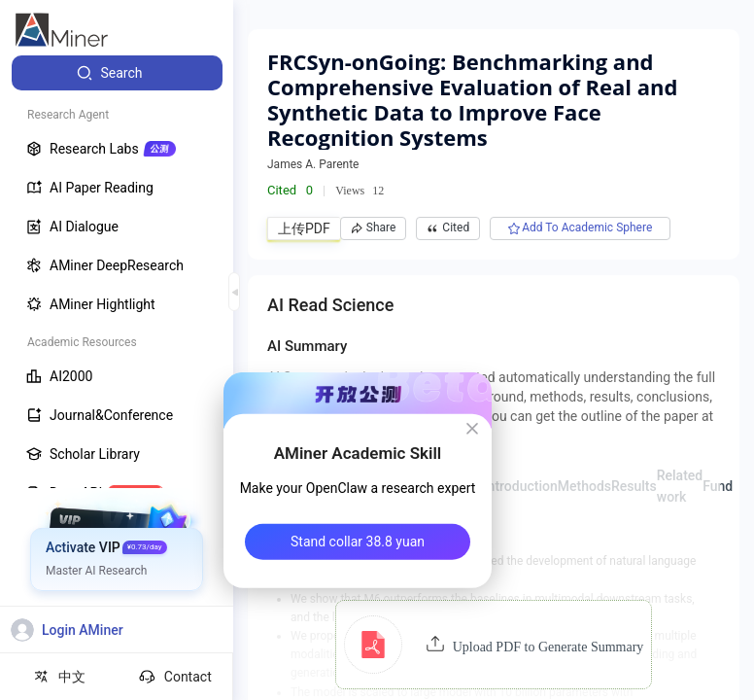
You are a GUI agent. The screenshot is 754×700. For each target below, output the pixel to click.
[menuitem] (117, 73)
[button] (494, 645)
